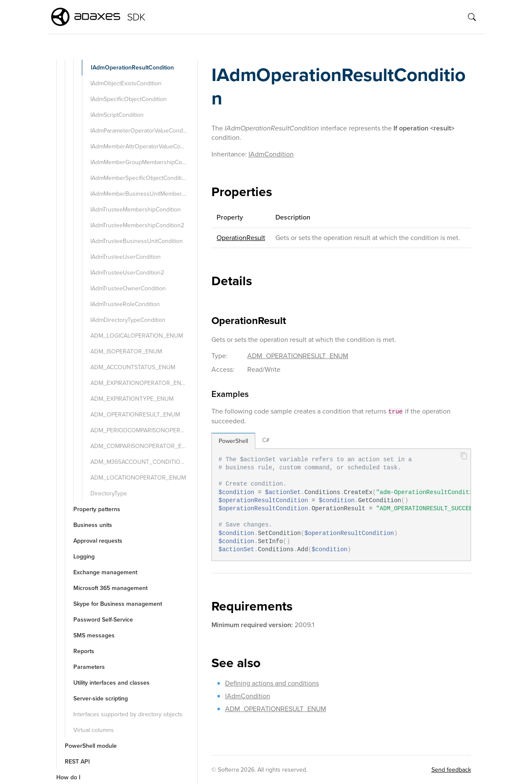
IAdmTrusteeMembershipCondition (136, 210)
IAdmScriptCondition (117, 115)
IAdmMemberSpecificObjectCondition (139, 178)
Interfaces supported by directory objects (128, 714)
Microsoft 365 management (110, 588)
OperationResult (241, 238)
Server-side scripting (101, 699)
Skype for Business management (118, 604)
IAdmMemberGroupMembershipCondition (143, 162)
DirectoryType (109, 493)
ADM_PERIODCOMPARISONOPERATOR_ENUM (143, 430)
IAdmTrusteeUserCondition (126, 257)
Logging (84, 557)
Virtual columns (94, 730)
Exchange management (105, 572)
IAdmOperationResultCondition (132, 68)
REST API (77, 762)
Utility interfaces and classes (111, 683)
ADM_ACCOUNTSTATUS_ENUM (133, 367)
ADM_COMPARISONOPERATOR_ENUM (143, 446)
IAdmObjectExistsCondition (126, 83)
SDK (136, 17)
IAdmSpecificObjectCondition (129, 99)
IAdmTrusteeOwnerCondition (128, 288)
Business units (93, 525)
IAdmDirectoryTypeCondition (128, 320)
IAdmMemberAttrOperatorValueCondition (143, 146)
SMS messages (94, 635)
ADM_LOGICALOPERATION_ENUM (137, 336)
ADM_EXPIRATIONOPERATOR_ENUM (140, 383)
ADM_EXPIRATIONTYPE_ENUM (132, 399)
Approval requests (98, 541)
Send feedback (451, 770)
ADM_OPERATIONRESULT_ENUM (135, 415)
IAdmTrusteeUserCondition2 (127, 273)
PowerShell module (91, 746)
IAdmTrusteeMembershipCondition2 (137, 225)
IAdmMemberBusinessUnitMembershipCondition (143, 194)
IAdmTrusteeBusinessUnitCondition (137, 241)
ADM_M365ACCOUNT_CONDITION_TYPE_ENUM (143, 462)
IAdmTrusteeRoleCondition (125, 304)
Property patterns (97, 509)
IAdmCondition (271, 154)
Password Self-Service (103, 620)
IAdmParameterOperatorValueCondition (142, 131)
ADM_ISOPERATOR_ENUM (126, 351)
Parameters (89, 667)
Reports (84, 651)
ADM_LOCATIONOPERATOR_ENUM (138, 478)
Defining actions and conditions (272, 683)
